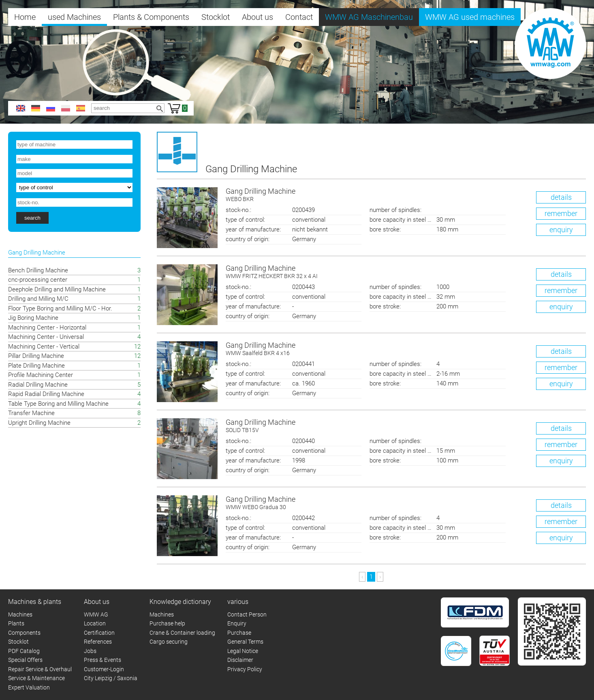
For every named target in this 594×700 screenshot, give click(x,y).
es (81, 108)
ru (51, 108)
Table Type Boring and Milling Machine (58, 404)
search (32, 218)
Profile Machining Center (41, 375)
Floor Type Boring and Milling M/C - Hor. (60, 308)
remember (561, 213)
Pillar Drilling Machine (36, 356)
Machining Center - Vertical (44, 347)
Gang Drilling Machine (406, 195)
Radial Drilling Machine (38, 385)
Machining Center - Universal (46, 337)
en (21, 108)
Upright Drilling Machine (39, 423)
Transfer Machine (31, 413)
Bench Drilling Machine (38, 270)
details (561, 197)
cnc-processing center (38, 280)
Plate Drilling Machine (36, 366)
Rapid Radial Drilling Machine (46, 394)
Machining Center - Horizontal (47, 328)
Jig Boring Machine (33, 318)
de (36, 108)
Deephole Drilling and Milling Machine (57, 289)
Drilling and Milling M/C (38, 299)
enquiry (561, 230)
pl (66, 108)
